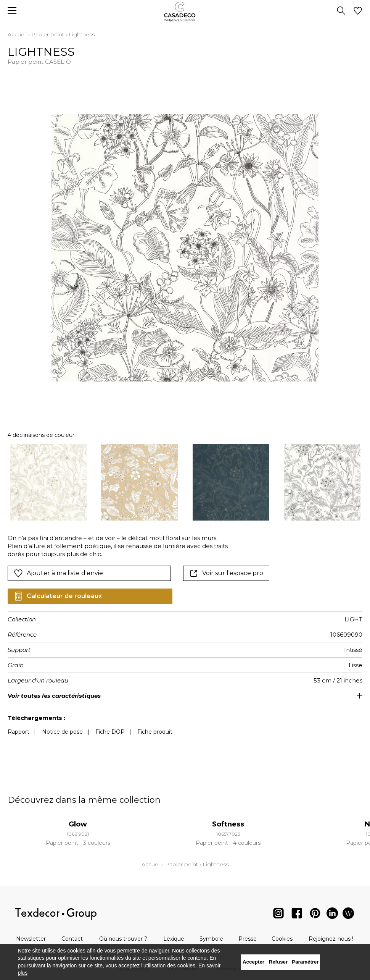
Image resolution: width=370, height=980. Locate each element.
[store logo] (185, 12)
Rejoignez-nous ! (331, 939)
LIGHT (353, 619)
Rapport (18, 732)
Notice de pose (62, 732)
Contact (72, 939)
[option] (48, 482)
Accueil (17, 34)
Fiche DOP (110, 732)
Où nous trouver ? (123, 939)
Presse (248, 939)
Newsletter (31, 939)
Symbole (211, 939)
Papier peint (48, 34)
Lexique (174, 939)
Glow (78, 824)
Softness (228, 824)
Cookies (282, 939)
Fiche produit (155, 732)
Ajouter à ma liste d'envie (58, 573)
